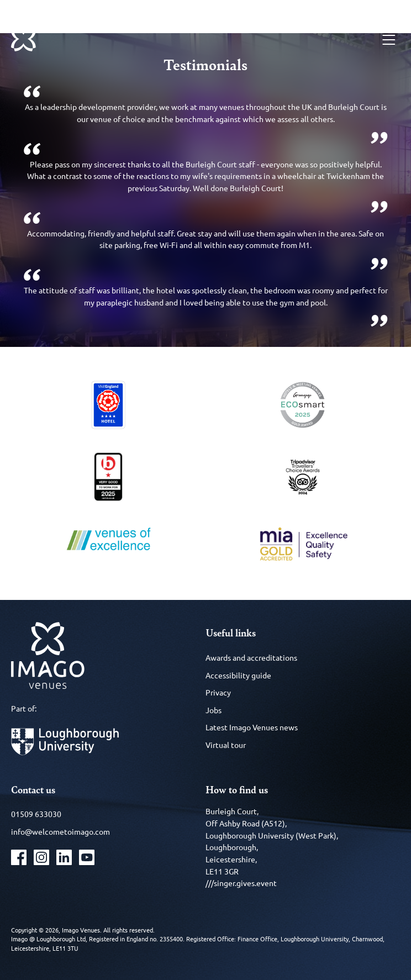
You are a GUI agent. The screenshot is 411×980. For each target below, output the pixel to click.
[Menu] (389, 40)
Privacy (218, 692)
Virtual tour (226, 745)
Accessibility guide (238, 675)
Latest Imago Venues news (252, 727)
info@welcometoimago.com (60, 831)
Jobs (214, 710)
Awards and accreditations (251, 657)
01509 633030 (36, 814)
